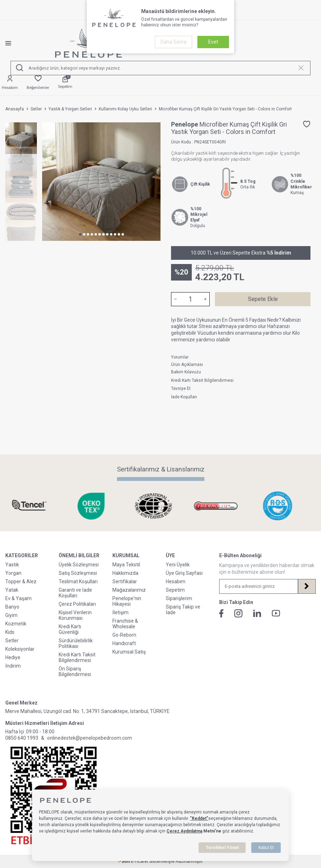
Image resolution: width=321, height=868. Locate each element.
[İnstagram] (238, 613)
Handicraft (124, 643)
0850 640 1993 (22, 738)
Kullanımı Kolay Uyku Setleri (125, 109)
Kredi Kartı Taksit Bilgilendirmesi (202, 380)
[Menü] (14, 43)
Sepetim (175, 590)
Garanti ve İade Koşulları (75, 593)
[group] (101, 182)
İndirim (13, 666)
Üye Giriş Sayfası (184, 573)
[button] (80, 234)
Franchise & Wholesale (125, 624)
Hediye (13, 657)
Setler (36, 109)
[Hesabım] (10, 83)
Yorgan (13, 573)
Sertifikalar (125, 581)
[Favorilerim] (38, 83)
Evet (213, 42)
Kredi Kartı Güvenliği (70, 629)
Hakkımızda (125, 573)
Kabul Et (266, 848)
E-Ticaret (140, 861)
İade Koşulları (184, 397)
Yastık (12, 565)
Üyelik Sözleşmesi (79, 565)
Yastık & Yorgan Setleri (70, 109)
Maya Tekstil (126, 565)
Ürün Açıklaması (187, 365)
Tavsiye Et (181, 388)
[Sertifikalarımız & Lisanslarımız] (36, 506)
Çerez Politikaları (77, 604)
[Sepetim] (65, 83)
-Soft (124, 861)
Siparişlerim (179, 598)
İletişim (120, 612)
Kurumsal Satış (129, 652)
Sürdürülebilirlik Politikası (76, 643)
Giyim (11, 615)
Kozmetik (16, 624)
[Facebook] (221, 613)
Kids (10, 632)
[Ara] (20, 68)
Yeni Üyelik (178, 565)
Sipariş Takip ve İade (183, 610)
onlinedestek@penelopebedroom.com (90, 738)
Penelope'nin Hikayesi (127, 601)
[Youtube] (276, 613)
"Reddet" (199, 818)
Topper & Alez (21, 581)
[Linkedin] (257, 613)
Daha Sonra (173, 42)
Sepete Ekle (263, 299)
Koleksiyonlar (20, 649)
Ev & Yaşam (18, 598)
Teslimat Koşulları (78, 581)
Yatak (12, 590)
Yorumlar (180, 357)
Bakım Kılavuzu (186, 372)
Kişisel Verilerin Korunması (75, 615)
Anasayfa (15, 109)
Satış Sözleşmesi (78, 573)
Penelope (185, 124)
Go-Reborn (124, 635)
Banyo (12, 607)
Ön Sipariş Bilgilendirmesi (75, 671)
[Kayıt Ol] (307, 586)
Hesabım (176, 581)
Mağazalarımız (129, 590)
